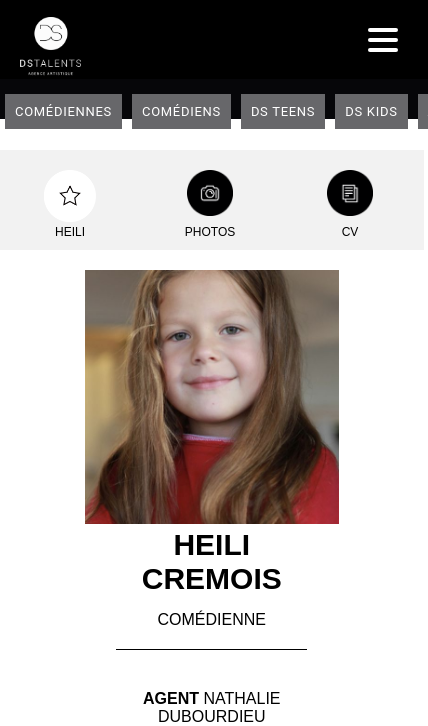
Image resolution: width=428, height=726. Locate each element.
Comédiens (181, 111)
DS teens (283, 111)
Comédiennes (63, 111)
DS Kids (371, 111)
